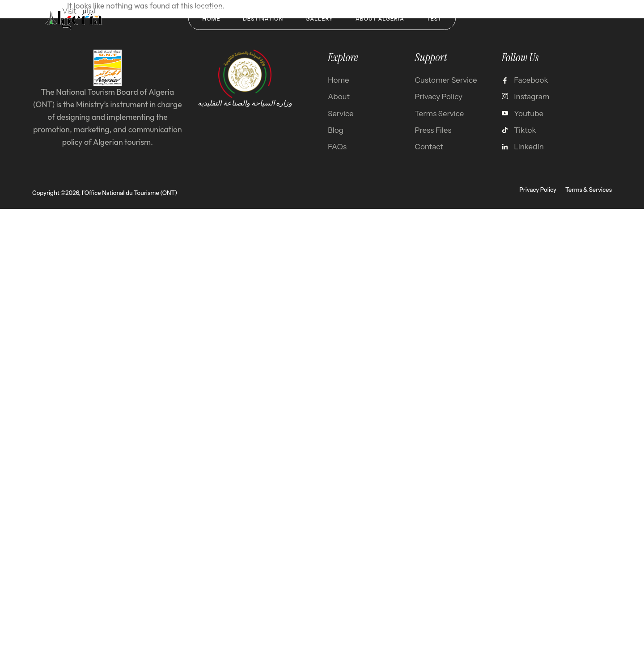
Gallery (319, 19)
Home (211, 19)
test (434, 19)
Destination (263, 19)
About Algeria (380, 19)
